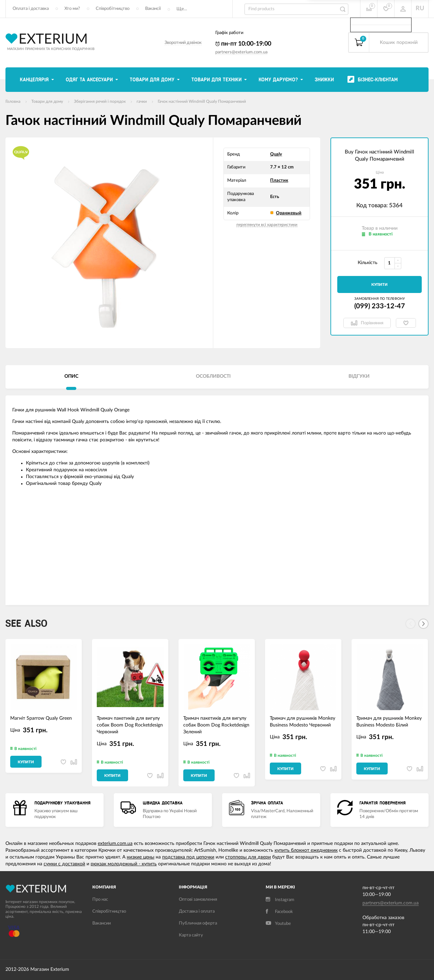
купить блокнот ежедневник (306, 850)
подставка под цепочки (188, 857)
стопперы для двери (248, 857)
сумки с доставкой (64, 864)
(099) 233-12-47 (380, 306)
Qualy (276, 154)
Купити (379, 285)
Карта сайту (191, 935)
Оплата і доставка (31, 9)
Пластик (279, 181)
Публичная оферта (198, 923)
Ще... (182, 9)
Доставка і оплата (197, 911)
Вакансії (153, 9)
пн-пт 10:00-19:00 (243, 44)
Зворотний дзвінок (183, 43)
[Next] (423, 624)
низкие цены (141, 857)
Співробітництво (113, 9)
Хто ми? (72, 9)
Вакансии (102, 923)
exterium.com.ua (115, 844)
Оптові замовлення (198, 900)
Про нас (100, 900)
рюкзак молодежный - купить (124, 864)
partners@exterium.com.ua (241, 52)
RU (420, 9)
